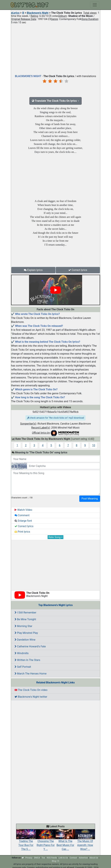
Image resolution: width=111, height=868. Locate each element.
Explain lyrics (33, 270)
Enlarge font (23, 521)
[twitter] (23, 858)
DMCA (37, 858)
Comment (22, 515)
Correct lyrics (78, 270)
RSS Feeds (52, 858)
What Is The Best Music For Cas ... (65, 842)
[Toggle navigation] (95, 5)
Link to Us (63, 858)
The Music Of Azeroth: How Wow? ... (85, 842)
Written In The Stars (27, 660)
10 (94, 445)
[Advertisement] (56, 48)
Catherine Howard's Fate (30, 646)
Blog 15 (56, 861)
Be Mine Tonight (25, 619)
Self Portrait (23, 667)
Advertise (83, 858)
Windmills (22, 653)
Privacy (29, 858)
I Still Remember (25, 613)
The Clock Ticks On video (31, 690)
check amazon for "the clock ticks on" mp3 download (55, 418)
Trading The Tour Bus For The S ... (26, 842)
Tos (43, 858)
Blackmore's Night (38, 13)
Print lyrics (22, 532)
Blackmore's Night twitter (31, 697)
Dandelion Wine (25, 640)
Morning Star (23, 626)
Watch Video (23, 510)
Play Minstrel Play (26, 633)
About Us (94, 858)
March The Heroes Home (31, 674)
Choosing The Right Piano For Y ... (46, 842)
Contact (73, 858)
